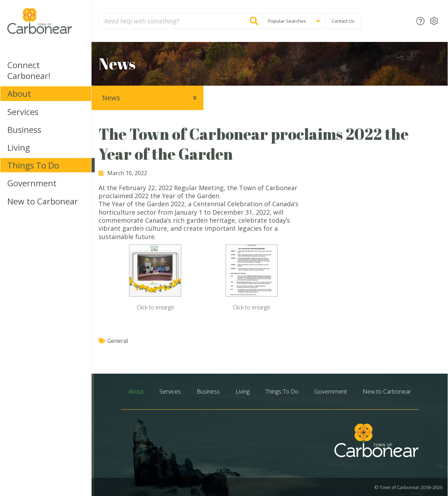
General (118, 341)
